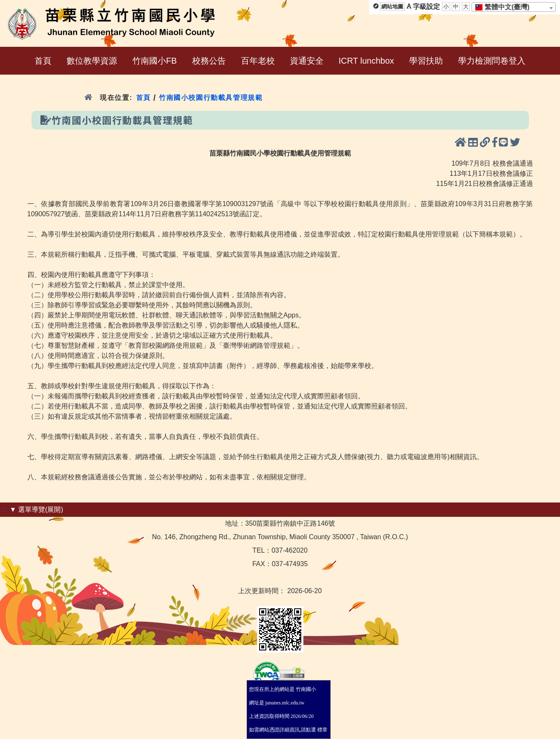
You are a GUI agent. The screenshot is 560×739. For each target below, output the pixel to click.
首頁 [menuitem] (43, 61)
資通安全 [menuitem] (307, 61)
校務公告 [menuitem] (209, 61)
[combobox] (514, 7)
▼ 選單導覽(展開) (36, 509)
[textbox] (505, 7)
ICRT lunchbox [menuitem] (367, 61)
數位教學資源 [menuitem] (92, 61)
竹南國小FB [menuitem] (155, 61)
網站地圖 (392, 7)
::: (5, 509)
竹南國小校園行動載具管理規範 (211, 98)
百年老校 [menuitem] (258, 61)
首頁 (143, 98)
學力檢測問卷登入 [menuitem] (492, 61)
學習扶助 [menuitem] (426, 61)
